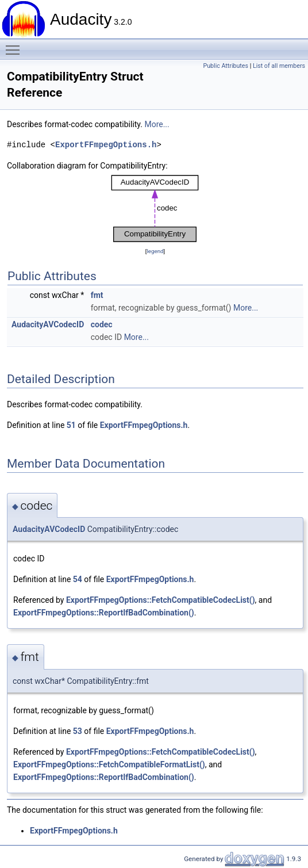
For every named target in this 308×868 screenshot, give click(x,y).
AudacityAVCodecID (48, 324)
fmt (97, 295)
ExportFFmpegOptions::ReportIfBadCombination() (104, 613)
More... (157, 124)
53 (78, 731)
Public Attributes (226, 66)
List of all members (279, 66)
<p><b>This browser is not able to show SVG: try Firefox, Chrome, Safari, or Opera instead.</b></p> (155, 209)
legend (155, 251)
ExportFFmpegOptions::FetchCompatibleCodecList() (161, 600)
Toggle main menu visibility (16, 45)
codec (102, 324)
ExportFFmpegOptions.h (106, 145)
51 (71, 425)
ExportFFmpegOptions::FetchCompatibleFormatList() (109, 764)
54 (78, 579)
